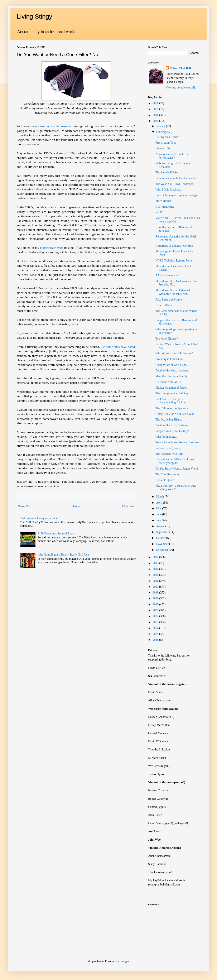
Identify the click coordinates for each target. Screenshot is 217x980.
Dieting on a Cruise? (167, 137)
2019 (156, 598)
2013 (156, 563)
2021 (156, 610)
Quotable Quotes (165, 480)
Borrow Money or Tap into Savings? (177, 195)
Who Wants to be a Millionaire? (174, 353)
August (161, 526)
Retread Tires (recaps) (168, 448)
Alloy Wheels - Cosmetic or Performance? (172, 156)
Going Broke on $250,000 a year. (175, 414)
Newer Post (25, 506)
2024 (156, 628)
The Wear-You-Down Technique (174, 184)
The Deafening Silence (169, 420)
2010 (156, 115)
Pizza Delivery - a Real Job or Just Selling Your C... (176, 487)
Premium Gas (163, 148)
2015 (156, 575)
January (161, 126)
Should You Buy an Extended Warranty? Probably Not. (173, 292)
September (163, 532)
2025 (156, 634)
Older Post (129, 506)
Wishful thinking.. (166, 437)
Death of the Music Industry (172, 371)
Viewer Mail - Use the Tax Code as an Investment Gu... (178, 220)
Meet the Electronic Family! (172, 376)
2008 (156, 103)
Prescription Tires (166, 143)
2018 (156, 593)
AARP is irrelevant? (167, 275)
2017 (156, 587)
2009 (156, 109)
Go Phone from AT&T (169, 382)
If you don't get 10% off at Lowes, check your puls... (175, 461)
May (159, 508)
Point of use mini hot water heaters (176, 178)
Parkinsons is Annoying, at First (39, 518)
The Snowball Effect (168, 172)
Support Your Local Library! (172, 431)
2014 (156, 569)
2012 (156, 557)
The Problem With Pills (169, 454)
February (162, 132)
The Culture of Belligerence (172, 408)
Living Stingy (34, 16)
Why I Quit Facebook (168, 190)
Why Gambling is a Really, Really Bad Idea (63, 555)
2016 (156, 581)
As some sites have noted (118, 347)
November (163, 544)
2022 (156, 616)
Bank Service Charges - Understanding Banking (171, 401)
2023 (156, 622)
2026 (156, 640)
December (162, 550)
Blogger (124, 961)
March (160, 497)
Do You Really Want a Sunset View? (177, 469)
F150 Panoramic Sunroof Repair (57, 534)
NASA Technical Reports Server (174, 261)
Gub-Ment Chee (165, 207)
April (160, 503)
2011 (156, 121)
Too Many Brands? (167, 339)
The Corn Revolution (168, 474)
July (159, 520)
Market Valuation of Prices (171, 388)
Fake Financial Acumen (169, 300)
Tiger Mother (163, 201)
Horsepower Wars (52, 248)
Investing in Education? (169, 359)
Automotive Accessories (56, 126)
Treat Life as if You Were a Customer (177, 442)
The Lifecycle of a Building (172, 393)
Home (77, 506)
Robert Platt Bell (180, 68)
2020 (156, 604)
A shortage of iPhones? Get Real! (175, 246)
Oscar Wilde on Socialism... (172, 365)
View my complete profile (181, 88)
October (161, 538)
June (159, 514)
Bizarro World (164, 305)
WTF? (159, 212)
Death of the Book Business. (172, 425)
